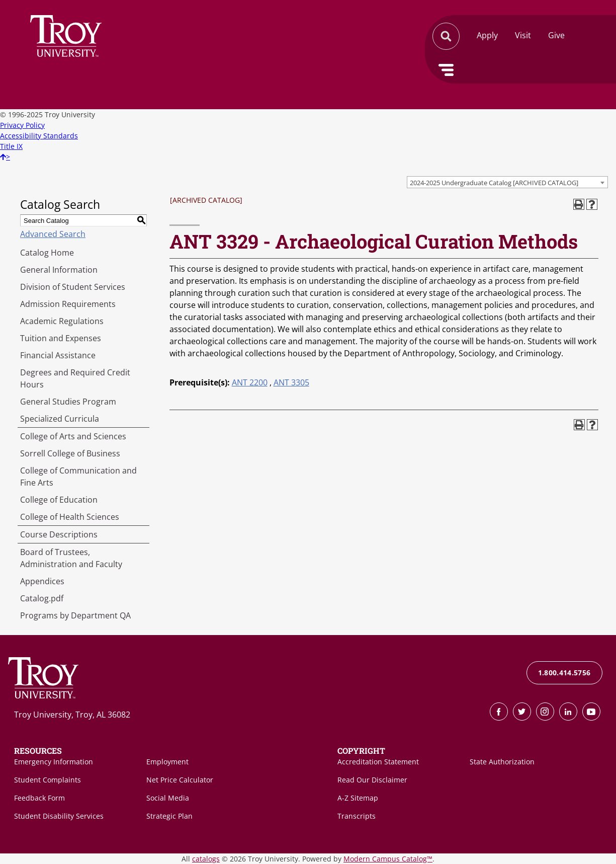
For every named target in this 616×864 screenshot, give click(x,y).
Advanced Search (53, 234)
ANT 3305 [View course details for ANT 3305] (291, 382)
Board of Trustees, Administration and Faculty (71, 558)
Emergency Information (54, 762)
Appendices (42, 581)
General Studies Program (68, 402)
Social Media (168, 798)
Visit (523, 35)
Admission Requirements (68, 304)
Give (556, 35)
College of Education (59, 500)
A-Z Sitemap (358, 798)
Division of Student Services (73, 287)
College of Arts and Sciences (73, 436)
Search (66, 36)
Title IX (11, 146)
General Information (59, 270)
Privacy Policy (22, 125)
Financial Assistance (58, 355)
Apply (487, 35)
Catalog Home (47, 253)
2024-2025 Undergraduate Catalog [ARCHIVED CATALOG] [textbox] (494, 183)
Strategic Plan (169, 816)
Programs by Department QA (75, 615)
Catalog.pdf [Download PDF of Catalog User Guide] (42, 598)
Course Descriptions (59, 534)
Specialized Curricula (60, 419)
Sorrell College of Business (70, 453)
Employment (167, 762)
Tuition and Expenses (61, 338)
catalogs (206, 859)
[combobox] (507, 182)
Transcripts (357, 816)
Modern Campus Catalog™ (388, 859)
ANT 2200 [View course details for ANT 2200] (250, 382)
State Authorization (502, 762)
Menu (446, 70)
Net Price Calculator (180, 780)
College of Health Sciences (70, 517)
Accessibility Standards (39, 136)
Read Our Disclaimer (372, 780)
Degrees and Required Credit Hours (75, 378)
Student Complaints (48, 780)
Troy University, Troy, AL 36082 (72, 715)
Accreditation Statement (378, 762)
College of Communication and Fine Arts (78, 477)
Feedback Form (39, 798)
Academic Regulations (62, 321)
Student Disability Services (59, 816)
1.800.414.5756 (564, 673)
